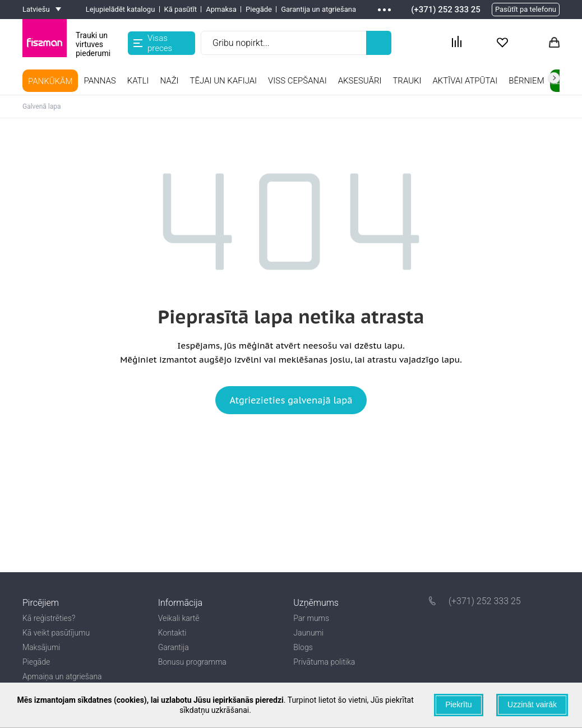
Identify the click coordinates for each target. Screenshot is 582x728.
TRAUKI (407, 81)
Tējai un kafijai (224, 81)
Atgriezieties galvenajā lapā (291, 400)
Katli (138, 81)
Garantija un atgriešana (318, 9)
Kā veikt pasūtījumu (56, 633)
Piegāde (259, 9)
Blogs (303, 647)
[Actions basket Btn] (554, 43)
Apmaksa (221, 9)
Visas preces (153, 43)
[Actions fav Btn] (502, 43)
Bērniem (526, 81)
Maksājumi (41, 647)
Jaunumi (308, 633)
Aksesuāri (360, 81)
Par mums (311, 618)
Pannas (100, 81)
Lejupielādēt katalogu (121, 9)
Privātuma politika (324, 662)
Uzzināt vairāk (532, 704)
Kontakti (172, 633)
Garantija (174, 647)
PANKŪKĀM (50, 81)
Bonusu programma (192, 662)
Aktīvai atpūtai (465, 81)
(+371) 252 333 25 (446, 10)
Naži (169, 81)
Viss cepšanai (297, 81)
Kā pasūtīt (181, 9)
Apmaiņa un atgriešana (62, 676)
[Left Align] (379, 43)
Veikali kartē (179, 618)
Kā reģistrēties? (49, 618)
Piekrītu (458, 704)
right (554, 78)
